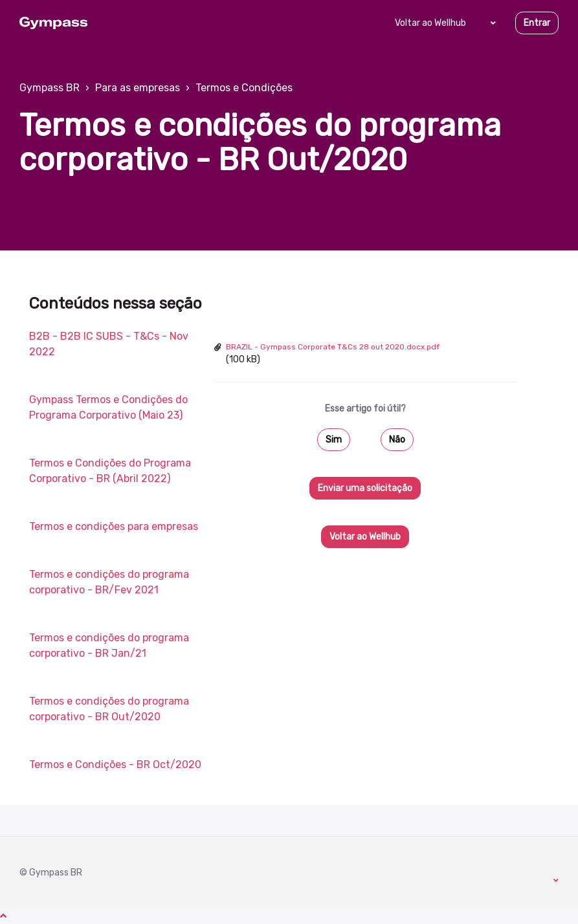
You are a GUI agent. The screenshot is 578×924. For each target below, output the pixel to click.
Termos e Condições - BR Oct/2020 (115, 764)
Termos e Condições (244, 88)
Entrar (537, 23)
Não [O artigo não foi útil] (397, 440)
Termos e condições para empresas (114, 526)
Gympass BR (50, 88)
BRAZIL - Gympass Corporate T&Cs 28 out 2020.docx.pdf (333, 347)
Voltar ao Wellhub (430, 23)
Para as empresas (138, 88)
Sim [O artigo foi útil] (334, 440)
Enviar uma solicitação (365, 488)
